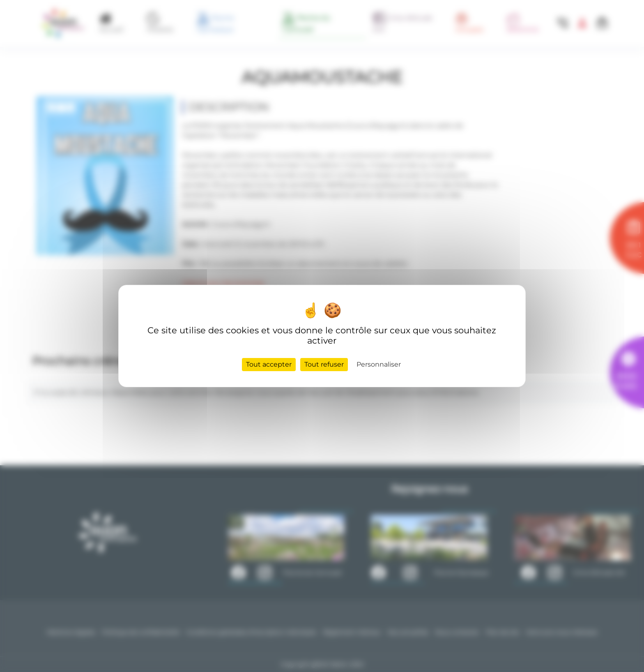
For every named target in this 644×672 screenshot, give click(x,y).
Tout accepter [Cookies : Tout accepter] (269, 364)
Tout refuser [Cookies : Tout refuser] (324, 364)
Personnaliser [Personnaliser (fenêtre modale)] (379, 364)
